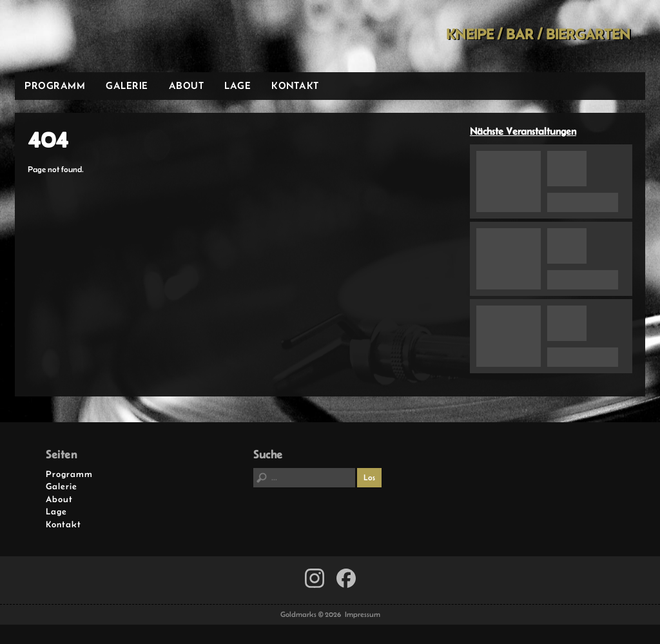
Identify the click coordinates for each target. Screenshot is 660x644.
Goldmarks (107, 36)
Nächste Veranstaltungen (523, 131)
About (187, 85)
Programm (55, 85)
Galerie (127, 85)
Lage (238, 85)
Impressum (363, 614)
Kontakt (295, 85)
